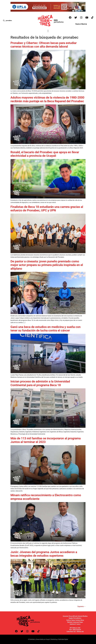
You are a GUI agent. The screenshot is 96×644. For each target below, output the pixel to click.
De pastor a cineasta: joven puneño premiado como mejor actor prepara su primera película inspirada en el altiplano (47, 265)
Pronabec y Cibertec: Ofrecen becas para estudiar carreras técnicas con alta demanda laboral (44, 45)
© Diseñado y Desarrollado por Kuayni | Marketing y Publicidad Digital (48, 639)
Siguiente (81, 606)
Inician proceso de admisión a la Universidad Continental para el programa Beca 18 (40, 383)
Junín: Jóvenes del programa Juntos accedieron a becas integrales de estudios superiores (44, 554)
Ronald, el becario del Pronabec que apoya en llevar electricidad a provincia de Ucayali (45, 154)
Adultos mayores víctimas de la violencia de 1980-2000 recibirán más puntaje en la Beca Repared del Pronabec (47, 99)
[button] (48, 31)
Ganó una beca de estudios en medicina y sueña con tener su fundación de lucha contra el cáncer (46, 329)
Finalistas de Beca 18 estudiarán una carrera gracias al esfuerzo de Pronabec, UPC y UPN (47, 209)
